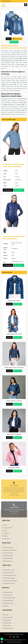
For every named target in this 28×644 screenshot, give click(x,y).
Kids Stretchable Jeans (10, 598)
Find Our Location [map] (14, 494)
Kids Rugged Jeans (9, 600)
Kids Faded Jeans (8, 595)
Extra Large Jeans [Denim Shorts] (8, 617)
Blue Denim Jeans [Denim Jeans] (8, 553)
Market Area (7, 539)
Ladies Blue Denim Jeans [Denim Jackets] (10, 575)
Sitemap (6, 536)
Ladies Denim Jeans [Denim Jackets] (9, 573)
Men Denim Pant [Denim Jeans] (8, 561)
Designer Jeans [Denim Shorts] (8, 623)
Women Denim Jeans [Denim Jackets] (9, 570)
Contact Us (14, 514)
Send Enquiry (8, 190)
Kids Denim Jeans (8, 592)
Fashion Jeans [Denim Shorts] (7, 626)
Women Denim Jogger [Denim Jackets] (9, 578)
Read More (9, 304)
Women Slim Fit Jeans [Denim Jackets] (9, 584)
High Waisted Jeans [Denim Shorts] (9, 628)
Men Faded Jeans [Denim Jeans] (8, 558)
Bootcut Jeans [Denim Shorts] (7, 620)
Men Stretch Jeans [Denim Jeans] (8, 556)
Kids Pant (6, 606)
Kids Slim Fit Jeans (8, 603)
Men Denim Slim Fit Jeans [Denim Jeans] (10, 550)
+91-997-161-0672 (6, 1)
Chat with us (14, 42)
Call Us (9, 39)
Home (5, 525)
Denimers (11, 634)
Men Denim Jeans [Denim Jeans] (8, 547)
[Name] (26, 5)
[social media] (10, 637)
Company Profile (8, 528)
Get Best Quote (17, 39)
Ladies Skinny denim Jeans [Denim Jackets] (10, 581)
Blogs (5, 531)
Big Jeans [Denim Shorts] (6, 615)
